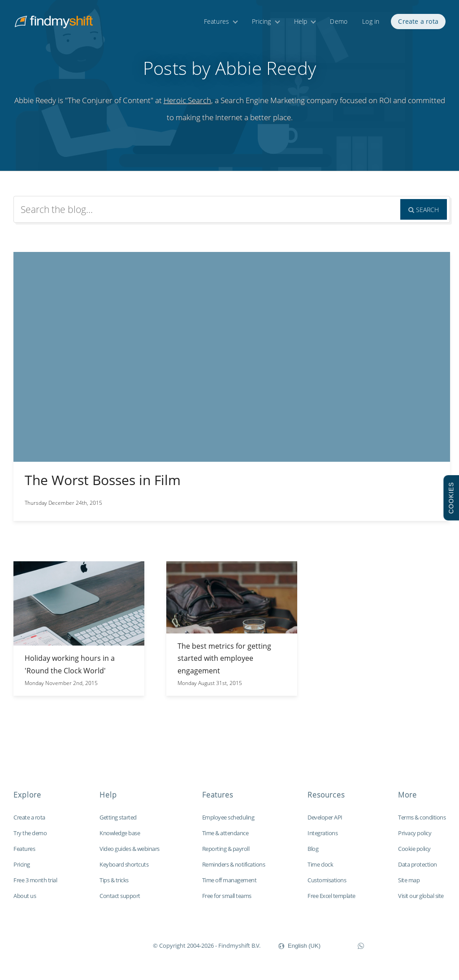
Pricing (261, 21)
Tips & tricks (114, 880)
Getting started (118, 817)
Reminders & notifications (234, 864)
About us (25, 896)
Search (424, 210)
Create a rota (418, 21)
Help (301, 21)
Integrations (323, 833)
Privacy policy (415, 833)
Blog (313, 849)
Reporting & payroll (226, 849)
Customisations (327, 880)
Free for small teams (227, 896)
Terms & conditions (422, 817)
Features (217, 21)
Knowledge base (120, 833)
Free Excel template (331, 896)
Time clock (320, 864)
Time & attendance (225, 833)
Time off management (229, 880)
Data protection (418, 864)
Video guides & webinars (130, 849)
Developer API (325, 817)
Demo (339, 21)
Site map (409, 880)
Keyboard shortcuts (124, 864)
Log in (371, 21)
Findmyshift (108, 945)
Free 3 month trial (35, 880)
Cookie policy (414, 849)
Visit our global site (421, 896)
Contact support (120, 896)
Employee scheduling (228, 817)
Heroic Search (187, 100)
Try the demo (30, 833)
